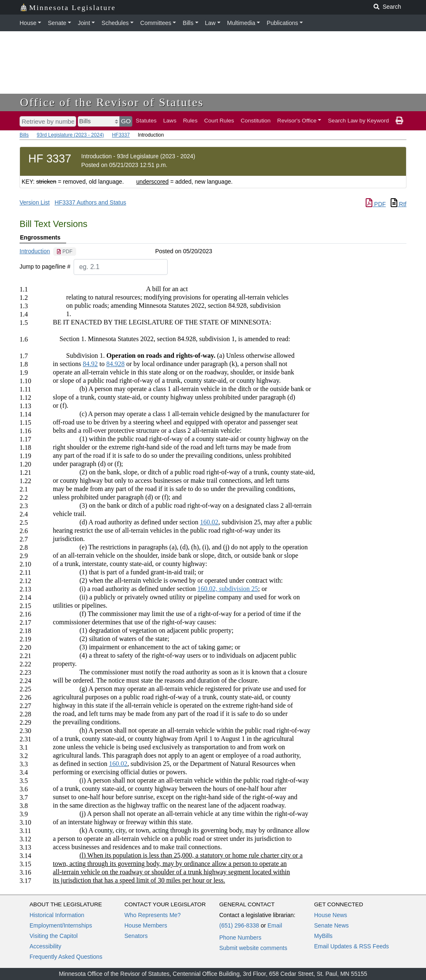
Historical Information (57, 915)
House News (331, 915)
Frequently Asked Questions (66, 957)
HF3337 (121, 135)
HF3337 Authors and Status (90, 202)
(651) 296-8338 (239, 925)
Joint (84, 23)
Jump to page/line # (45, 267)
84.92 (90, 364)
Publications (282, 23)
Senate (57, 23)
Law (211, 23)
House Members (146, 925)
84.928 (115, 364)
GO (126, 121)
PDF (376, 204)
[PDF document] (65, 252)
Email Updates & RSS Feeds (352, 946)
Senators (136, 936)
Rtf (399, 204)
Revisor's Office (297, 121)
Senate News (331, 925)
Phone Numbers (240, 938)
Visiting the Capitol (54, 936)
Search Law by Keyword (358, 121)
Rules (190, 121)
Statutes (146, 121)
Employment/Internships (61, 925)
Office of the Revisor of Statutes (112, 102)
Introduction (35, 251)
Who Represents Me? (152, 915)
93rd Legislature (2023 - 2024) (70, 135)
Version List (35, 202)
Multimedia (241, 23)
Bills (188, 23)
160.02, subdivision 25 (228, 589)
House (28, 23)
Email (275, 925)
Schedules (115, 23)
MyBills (323, 936)
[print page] (399, 121)
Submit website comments (253, 948)
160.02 (209, 522)
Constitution (256, 121)
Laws (170, 121)
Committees (156, 23)
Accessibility (45, 946)
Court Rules (219, 121)
